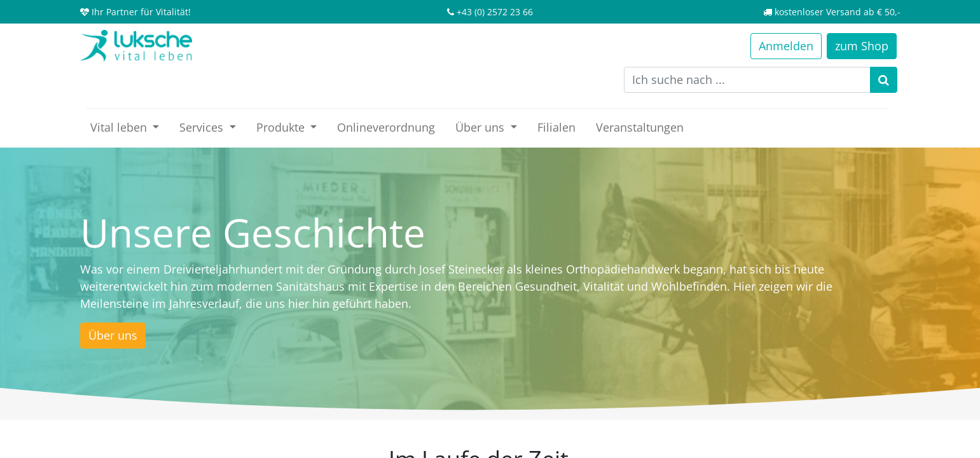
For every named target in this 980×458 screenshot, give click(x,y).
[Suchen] (884, 80)
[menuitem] (386, 128)
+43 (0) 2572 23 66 (495, 12)
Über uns (113, 335)
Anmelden (786, 46)
